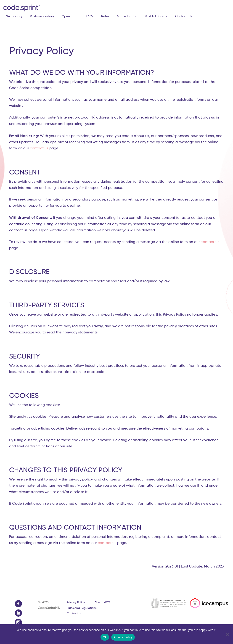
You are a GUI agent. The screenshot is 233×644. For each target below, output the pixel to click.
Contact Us (184, 16)
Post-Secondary (42, 16)
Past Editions (154, 16)
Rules (105, 16)
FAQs (90, 16)
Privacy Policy (76, 603)
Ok (105, 637)
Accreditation (127, 16)
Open (66, 16)
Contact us (74, 614)
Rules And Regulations (82, 608)
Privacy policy (123, 637)
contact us (39, 148)
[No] (227, 634)
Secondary (14, 16)
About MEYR (103, 603)
